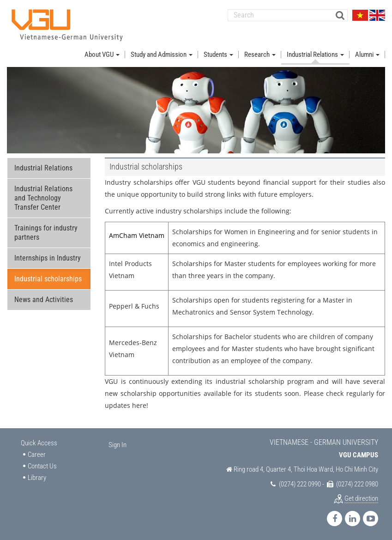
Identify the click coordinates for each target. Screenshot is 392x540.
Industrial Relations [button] (315, 55)
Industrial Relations (43, 168)
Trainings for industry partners (46, 233)
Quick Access (39, 443)
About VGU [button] (102, 55)
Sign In (118, 445)
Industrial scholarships (48, 279)
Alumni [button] (367, 55)
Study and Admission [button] (162, 55)
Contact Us (42, 466)
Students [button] (218, 55)
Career (37, 455)
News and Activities (44, 300)
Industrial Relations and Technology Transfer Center (43, 198)
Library (37, 478)
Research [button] (260, 55)
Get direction (361, 498)
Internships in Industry (48, 258)
